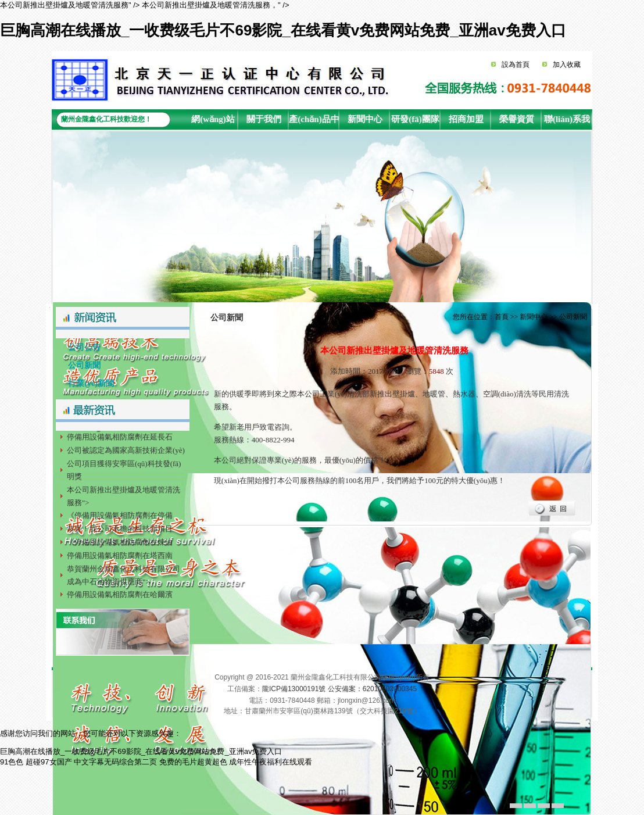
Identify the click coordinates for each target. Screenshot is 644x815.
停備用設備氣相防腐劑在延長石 (120, 437)
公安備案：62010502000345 (372, 689)
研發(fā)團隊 (415, 119)
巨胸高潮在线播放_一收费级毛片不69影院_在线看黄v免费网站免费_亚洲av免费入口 (283, 30)
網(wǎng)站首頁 (213, 122)
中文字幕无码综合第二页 (115, 762)
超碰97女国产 (49, 762)
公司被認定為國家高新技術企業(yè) (126, 450)
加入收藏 (567, 65)
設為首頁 (516, 65)
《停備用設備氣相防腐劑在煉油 (120, 542)
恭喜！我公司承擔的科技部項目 (120, 529)
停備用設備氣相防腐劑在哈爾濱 (120, 594)
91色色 (12, 762)
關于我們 (264, 119)
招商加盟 (466, 119)
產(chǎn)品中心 (314, 122)
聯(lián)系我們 (567, 122)
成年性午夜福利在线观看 (271, 762)
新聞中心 (365, 119)
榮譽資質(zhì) (517, 122)
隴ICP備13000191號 (294, 689)
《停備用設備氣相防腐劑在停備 (120, 515)
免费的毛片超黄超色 (193, 762)
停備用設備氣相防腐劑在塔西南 (120, 555)
